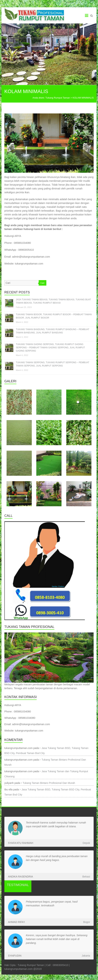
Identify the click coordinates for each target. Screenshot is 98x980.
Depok (86, 843)
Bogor (87, 922)
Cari (43, 283)
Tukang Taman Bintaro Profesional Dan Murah (49, 783)
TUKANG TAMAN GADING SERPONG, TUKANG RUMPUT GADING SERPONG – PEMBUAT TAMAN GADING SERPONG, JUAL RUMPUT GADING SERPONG (50, 348)
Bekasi (86, 877)
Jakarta (86, 956)
